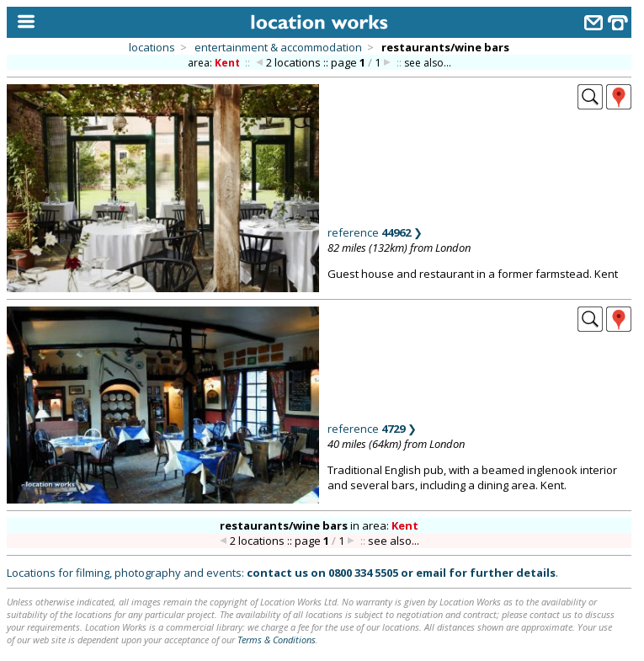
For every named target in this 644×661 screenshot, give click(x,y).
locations (152, 47)
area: (215, 63)
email (431, 573)
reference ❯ (375, 232)
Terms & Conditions (277, 640)
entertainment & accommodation (278, 47)
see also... (428, 63)
